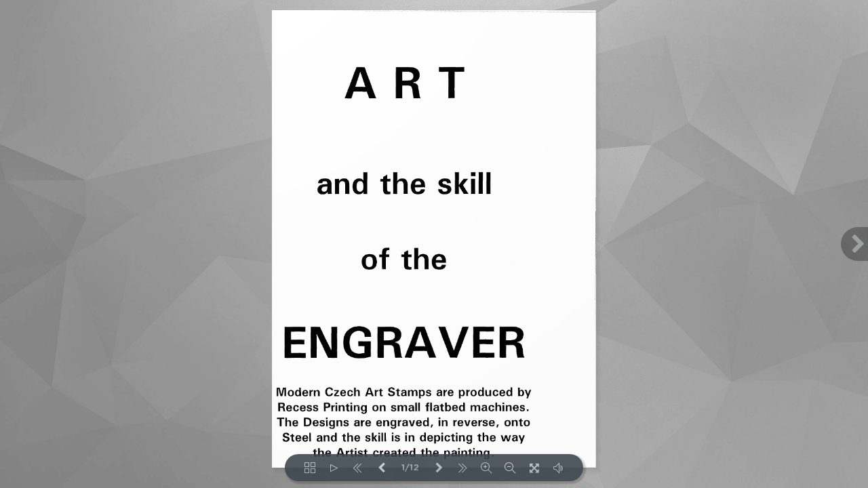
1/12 (410, 468)
